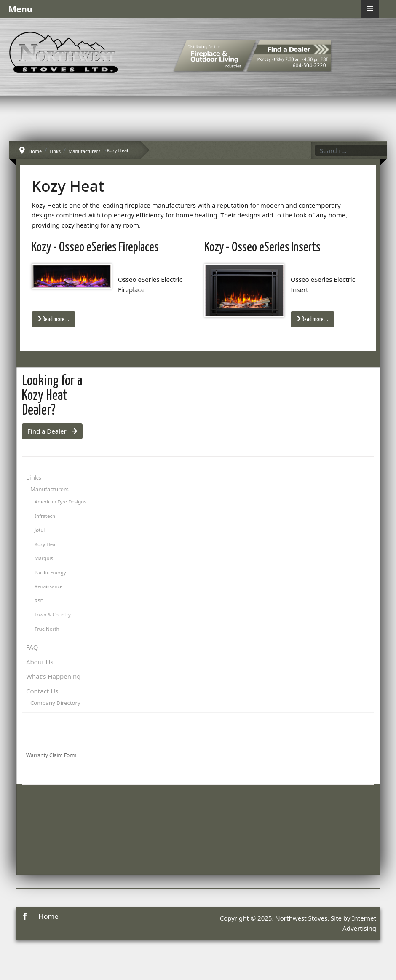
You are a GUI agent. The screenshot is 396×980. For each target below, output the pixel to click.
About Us (40, 662)
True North (47, 629)
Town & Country (53, 615)
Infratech (45, 516)
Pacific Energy (50, 572)
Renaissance (49, 586)
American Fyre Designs (60, 502)
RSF (39, 601)
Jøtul (40, 530)
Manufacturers (49, 489)
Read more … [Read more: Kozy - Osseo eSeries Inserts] (313, 319)
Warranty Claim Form (51, 755)
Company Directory (55, 703)
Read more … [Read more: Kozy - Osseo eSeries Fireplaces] (54, 319)
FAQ (32, 647)
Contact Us (42, 691)
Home (48, 916)
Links (34, 477)
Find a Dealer (52, 431)
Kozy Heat (46, 544)
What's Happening (53, 676)
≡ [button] (370, 8)
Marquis (44, 558)
